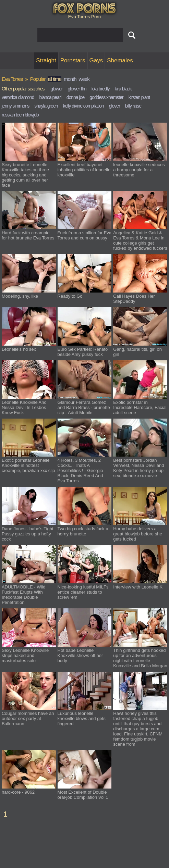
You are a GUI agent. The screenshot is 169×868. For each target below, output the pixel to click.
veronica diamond (18, 97)
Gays (96, 60)
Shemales (120, 60)
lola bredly (101, 89)
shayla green (46, 106)
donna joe (76, 97)
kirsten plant (139, 97)
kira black (123, 89)
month (70, 79)
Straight (46, 60)
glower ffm (77, 89)
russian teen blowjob (20, 115)
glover (114, 106)
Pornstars (73, 60)
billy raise (133, 106)
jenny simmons (15, 106)
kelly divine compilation (83, 106)
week (84, 79)
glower (56, 89)
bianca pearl (50, 97)
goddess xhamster (106, 97)
